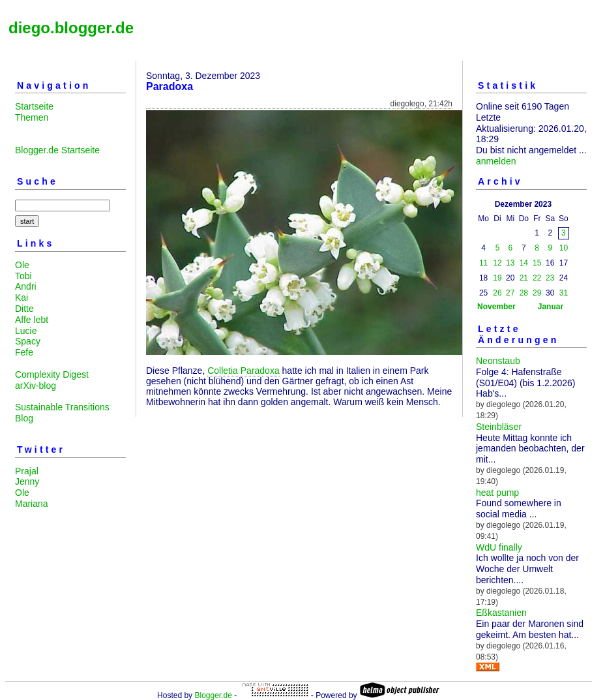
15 (537, 263)
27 (510, 293)
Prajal (27, 471)
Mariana (32, 504)
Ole (22, 265)
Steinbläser (499, 427)
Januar (551, 307)
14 (524, 263)
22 (537, 278)
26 (497, 293)
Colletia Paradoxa (243, 371)
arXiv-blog (36, 386)
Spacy (28, 341)
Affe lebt (32, 320)
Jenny (27, 481)
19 (497, 278)
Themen (32, 117)
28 (524, 293)
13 (510, 263)
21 (524, 278)
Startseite (34, 106)
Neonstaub (498, 361)
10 (564, 248)
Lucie (26, 331)
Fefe (24, 352)
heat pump (497, 493)
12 (497, 263)
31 (564, 293)
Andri (26, 286)
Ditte (24, 309)
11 (483, 263)
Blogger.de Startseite (57, 150)
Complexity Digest (52, 374)
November (496, 307)
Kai (22, 297)
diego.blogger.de (71, 28)
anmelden (496, 161)
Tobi (23, 276)
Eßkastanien (501, 613)
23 (550, 278)
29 (537, 293)
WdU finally (499, 547)
